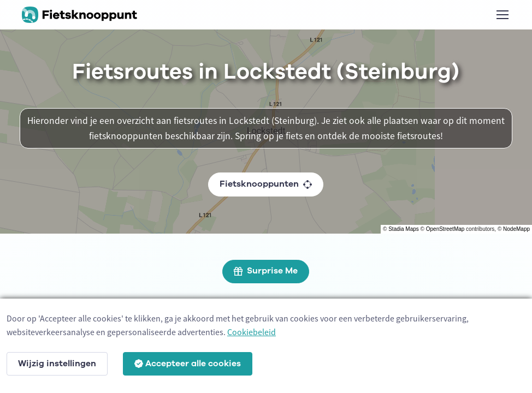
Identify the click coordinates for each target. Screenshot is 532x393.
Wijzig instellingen (57, 364)
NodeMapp (516, 229)
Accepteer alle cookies (188, 364)
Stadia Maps (404, 229)
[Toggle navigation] (502, 15)
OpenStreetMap (445, 229)
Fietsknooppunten (266, 184)
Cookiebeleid (252, 332)
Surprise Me (266, 271)
